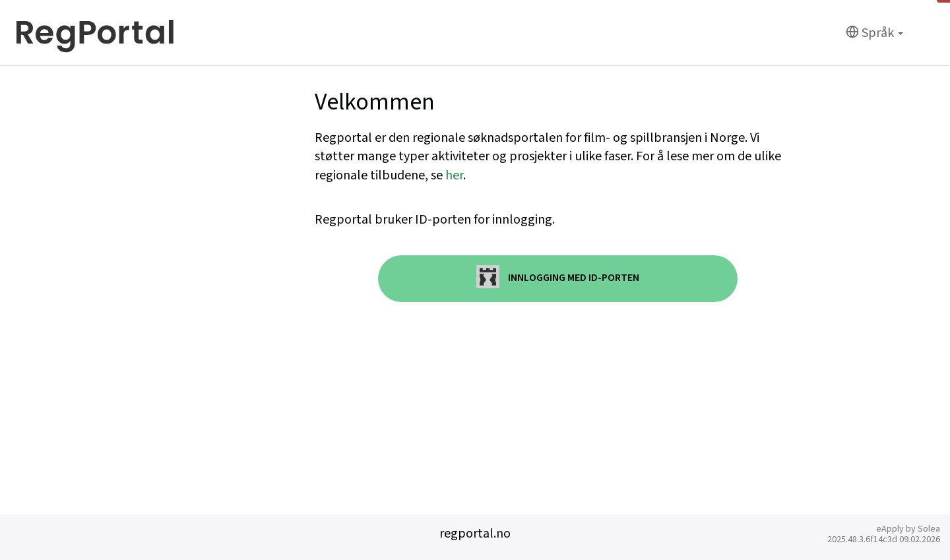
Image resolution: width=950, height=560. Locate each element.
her (454, 175)
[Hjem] (95, 33)
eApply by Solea (908, 529)
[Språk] (874, 33)
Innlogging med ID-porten (558, 277)
